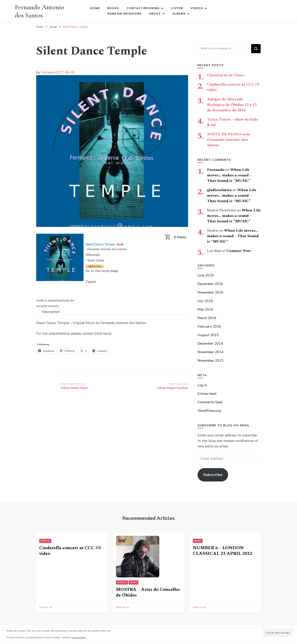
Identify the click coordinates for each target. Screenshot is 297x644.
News (134, 582)
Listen (177, 8)
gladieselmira (219, 190)
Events (45, 541)
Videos (197, 8)
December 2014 (210, 343)
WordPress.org (209, 411)
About (155, 14)
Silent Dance (96, 260)
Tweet (91, 282)
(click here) (103, 333)
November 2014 (210, 352)
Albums (179, 14)
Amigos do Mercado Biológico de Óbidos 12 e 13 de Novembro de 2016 (232, 105)
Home (95, 8)
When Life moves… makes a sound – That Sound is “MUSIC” (229, 175)
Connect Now (239, 251)
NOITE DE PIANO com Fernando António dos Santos (228, 140)
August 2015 (208, 335)
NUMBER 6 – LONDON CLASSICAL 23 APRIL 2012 (222, 551)
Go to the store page (102, 271)
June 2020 (206, 275)
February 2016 (209, 326)
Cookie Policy (79, 638)
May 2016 (205, 309)
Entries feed (207, 394)
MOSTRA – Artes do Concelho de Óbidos (148, 592)
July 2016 (205, 301)
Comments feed (210, 402)
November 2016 (210, 292)
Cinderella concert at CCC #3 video (233, 87)
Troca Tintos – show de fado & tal (233, 122)
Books (113, 8)
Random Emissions (125, 14)
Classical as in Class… (226, 75)
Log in (202, 385)
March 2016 (207, 318)
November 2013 (210, 361)
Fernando (48, 72)
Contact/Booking (143, 8)
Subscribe (213, 475)
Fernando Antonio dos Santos (39, 11)
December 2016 (210, 284)
